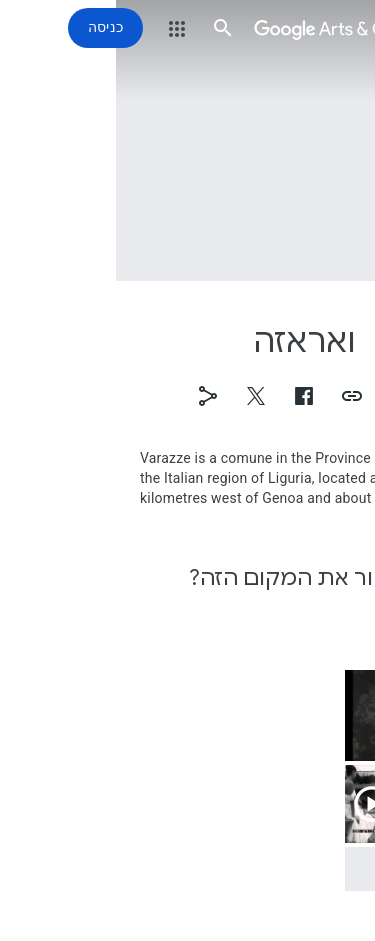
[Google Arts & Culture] (227, 28)
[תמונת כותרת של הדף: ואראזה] (187, 140)
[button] (347, 28)
